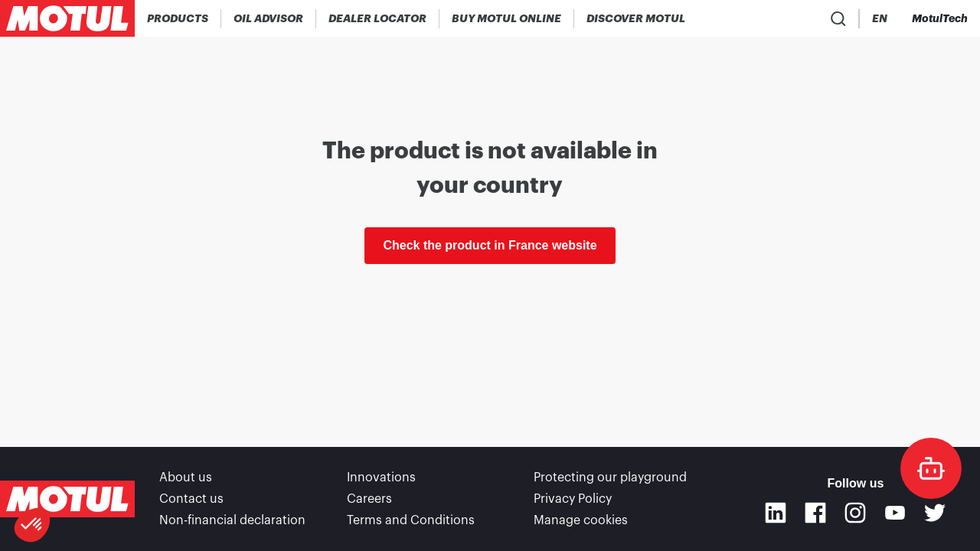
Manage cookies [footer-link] (581, 520)
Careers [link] (369, 499)
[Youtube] (895, 513)
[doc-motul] (931, 468)
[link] (507, 18)
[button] (32, 525)
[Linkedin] (776, 513)
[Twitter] (935, 513)
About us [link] (186, 478)
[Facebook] (815, 513)
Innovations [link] (381, 478)
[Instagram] (855, 513)
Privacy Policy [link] (573, 499)
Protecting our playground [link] (610, 478)
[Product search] (791, 18)
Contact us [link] (191, 499)
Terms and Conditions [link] (411, 520)
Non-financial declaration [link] (232, 520)
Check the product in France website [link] (490, 245)
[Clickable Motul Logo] (67, 18)
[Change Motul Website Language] (880, 19)
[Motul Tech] (940, 18)
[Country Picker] (836, 19)
